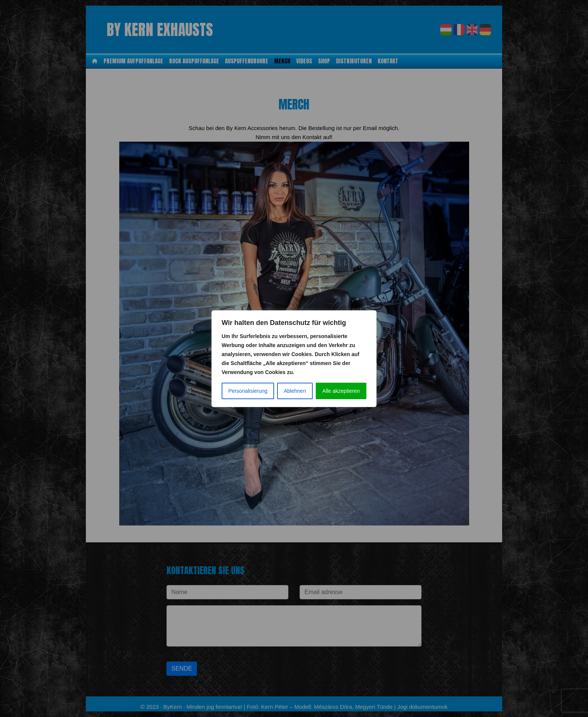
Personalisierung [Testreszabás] (248, 391)
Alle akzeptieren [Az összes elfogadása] (341, 391)
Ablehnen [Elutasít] (295, 391)
